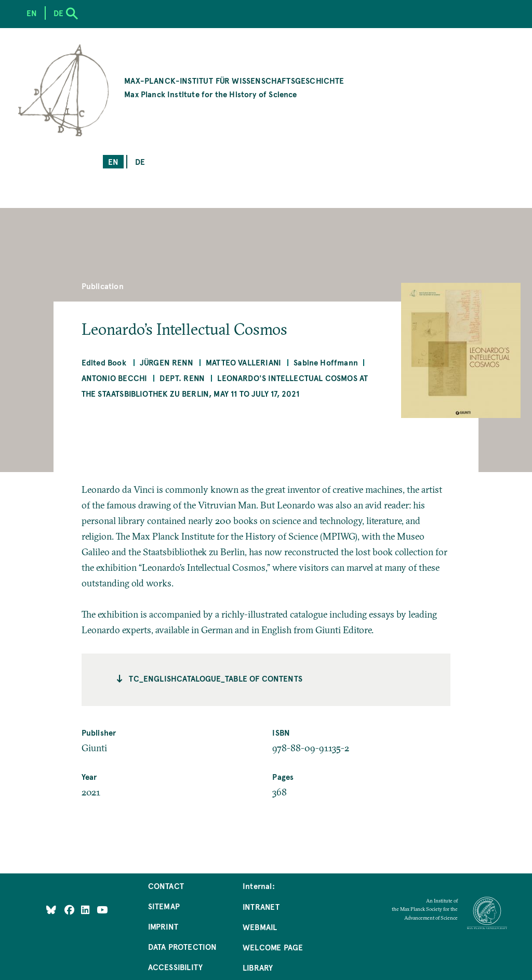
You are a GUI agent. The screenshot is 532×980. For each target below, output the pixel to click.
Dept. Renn (182, 378)
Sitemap (164, 906)
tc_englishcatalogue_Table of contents (216, 678)
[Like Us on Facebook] (70, 910)
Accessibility (175, 967)
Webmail (260, 927)
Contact (166, 886)
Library (258, 967)
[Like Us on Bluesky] (51, 910)
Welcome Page (273, 947)
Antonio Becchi (115, 378)
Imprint (163, 926)
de (140, 161)
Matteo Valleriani (243, 362)
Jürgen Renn (167, 362)
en (113, 161)
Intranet (261, 906)
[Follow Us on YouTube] (102, 910)
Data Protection (183, 946)
